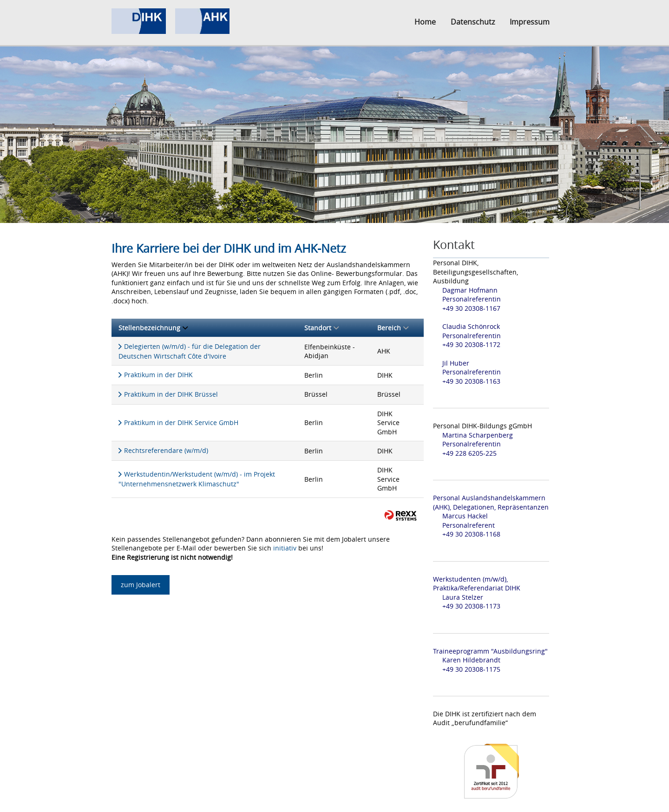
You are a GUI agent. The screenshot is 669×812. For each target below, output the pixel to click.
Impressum (530, 22)
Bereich (393, 328)
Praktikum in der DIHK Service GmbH (181, 422)
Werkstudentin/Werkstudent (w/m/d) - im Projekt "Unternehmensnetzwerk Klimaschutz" (197, 479)
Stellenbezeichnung (153, 328)
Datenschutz (473, 22)
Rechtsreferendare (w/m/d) (166, 450)
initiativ (285, 548)
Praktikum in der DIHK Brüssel (171, 394)
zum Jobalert (141, 585)
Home (425, 22)
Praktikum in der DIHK (158, 375)
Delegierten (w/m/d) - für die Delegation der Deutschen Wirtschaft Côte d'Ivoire (190, 351)
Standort (321, 328)
